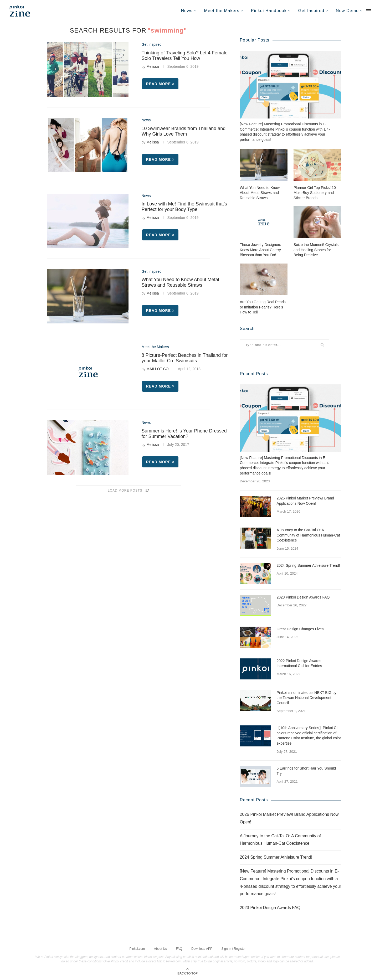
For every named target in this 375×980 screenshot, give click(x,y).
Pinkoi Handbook (269, 11)
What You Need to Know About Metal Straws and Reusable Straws (180, 282)
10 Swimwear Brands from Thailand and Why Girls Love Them (184, 131)
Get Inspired (311, 11)
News (187, 11)
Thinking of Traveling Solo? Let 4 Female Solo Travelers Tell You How (185, 56)
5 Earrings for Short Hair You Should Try (306, 771)
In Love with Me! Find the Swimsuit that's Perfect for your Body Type (184, 207)
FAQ (179, 948)
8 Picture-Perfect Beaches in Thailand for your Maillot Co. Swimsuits (185, 358)
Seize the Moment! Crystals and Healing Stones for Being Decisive (316, 249)
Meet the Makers (222, 11)
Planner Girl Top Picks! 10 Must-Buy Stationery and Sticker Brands (315, 192)
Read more (160, 84)
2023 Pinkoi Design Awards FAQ (303, 597)
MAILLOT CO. (158, 369)
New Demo (347, 11)
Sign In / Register (233, 948)
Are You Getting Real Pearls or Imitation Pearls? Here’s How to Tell (263, 307)
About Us (160, 948)
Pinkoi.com (137, 948)
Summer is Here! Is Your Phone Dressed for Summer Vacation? (184, 434)
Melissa (153, 66)
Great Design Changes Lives (300, 629)
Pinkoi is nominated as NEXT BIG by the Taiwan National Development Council (306, 697)
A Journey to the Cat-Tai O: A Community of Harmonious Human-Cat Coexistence (308, 535)
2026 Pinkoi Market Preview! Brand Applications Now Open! (305, 501)
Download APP (202, 948)
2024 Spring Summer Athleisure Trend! (308, 565)
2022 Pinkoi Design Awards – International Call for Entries (300, 663)
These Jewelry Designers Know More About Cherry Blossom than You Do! (260, 249)
